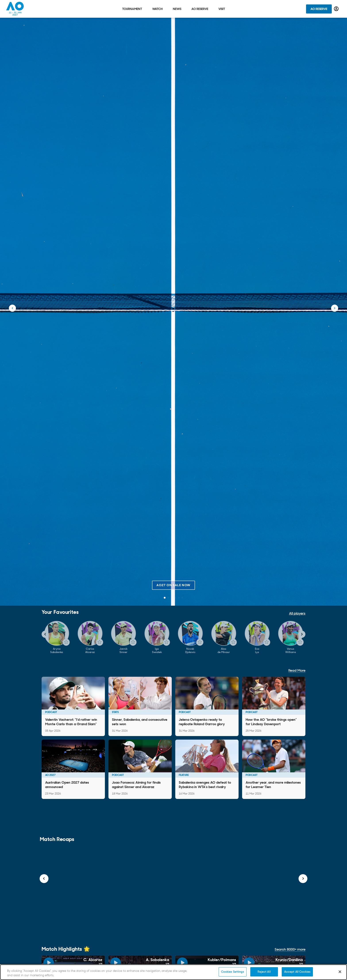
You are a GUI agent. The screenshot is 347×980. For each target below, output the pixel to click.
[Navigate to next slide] (302, 634)
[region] (173, 972)
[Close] (340, 972)
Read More (297, 670)
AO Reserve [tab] (200, 9)
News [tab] (177, 9)
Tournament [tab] (132, 9)
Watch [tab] (157, 9)
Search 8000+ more (290, 949)
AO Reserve (319, 9)
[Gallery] (173, 638)
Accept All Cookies (297, 972)
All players (297, 613)
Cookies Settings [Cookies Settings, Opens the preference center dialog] (233, 972)
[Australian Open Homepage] (15, 9)
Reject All (264, 972)
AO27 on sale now (173, 585)
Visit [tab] (222, 9)
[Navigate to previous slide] (45, 634)
